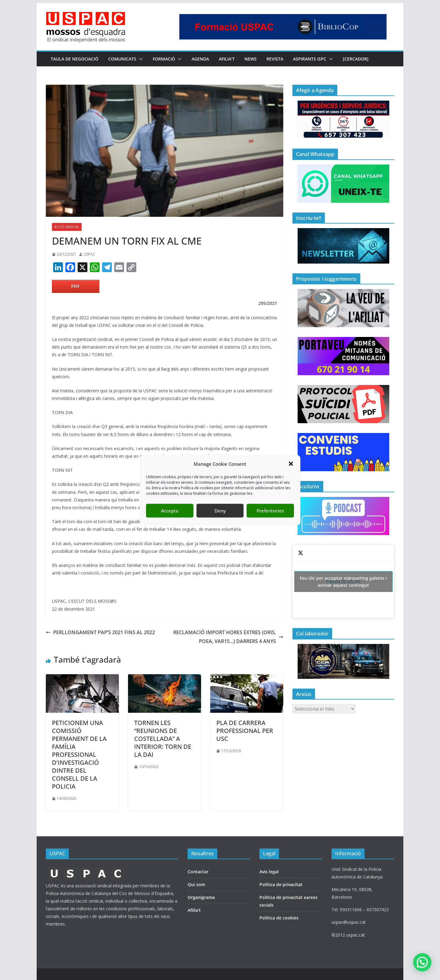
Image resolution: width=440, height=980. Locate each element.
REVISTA (275, 59)
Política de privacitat (281, 884)
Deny (220, 511)
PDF (76, 286)
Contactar (198, 872)
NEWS (251, 59)
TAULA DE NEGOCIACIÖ (75, 59)
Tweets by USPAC (343, 582)
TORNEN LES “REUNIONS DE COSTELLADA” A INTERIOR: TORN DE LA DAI (163, 739)
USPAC (90, 254)
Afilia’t (194, 910)
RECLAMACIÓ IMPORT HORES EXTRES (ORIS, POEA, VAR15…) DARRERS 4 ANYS (228, 637)
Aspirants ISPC (310, 59)
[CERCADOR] (356, 59)
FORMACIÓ (164, 59)
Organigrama (201, 897)
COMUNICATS (122, 59)
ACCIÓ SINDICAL (67, 227)
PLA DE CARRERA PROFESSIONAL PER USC (245, 731)
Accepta (170, 511)
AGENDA (200, 59)
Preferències (270, 511)
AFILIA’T (227, 59)
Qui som (196, 884)
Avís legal (269, 872)
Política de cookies (279, 918)
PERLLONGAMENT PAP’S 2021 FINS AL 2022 (100, 632)
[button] (291, 464)
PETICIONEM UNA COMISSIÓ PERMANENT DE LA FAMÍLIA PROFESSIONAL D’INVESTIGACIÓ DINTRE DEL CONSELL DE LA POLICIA (79, 754)
